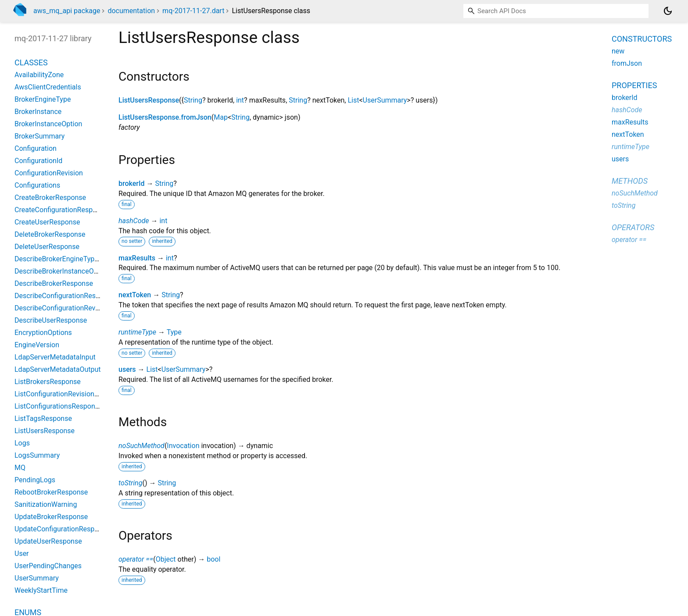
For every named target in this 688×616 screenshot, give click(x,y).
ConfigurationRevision (49, 173)
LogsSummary (37, 455)
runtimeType (137, 332)
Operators (633, 227)
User (22, 554)
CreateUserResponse (47, 222)
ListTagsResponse (43, 418)
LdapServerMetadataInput (55, 357)
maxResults (137, 258)
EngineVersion (37, 345)
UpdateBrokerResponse (51, 517)
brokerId (132, 183)
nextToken (135, 295)
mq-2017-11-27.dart (193, 11)
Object (166, 559)
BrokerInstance (38, 112)
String (193, 100)
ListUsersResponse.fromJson (165, 117)
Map (221, 117)
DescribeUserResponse (51, 320)
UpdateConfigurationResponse (62, 529)
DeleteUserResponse (47, 247)
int (240, 100)
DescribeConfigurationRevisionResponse (78, 308)
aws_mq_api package (67, 11)
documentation (131, 11)
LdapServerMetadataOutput (58, 369)
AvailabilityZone (39, 75)
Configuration (36, 148)
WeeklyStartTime (41, 590)
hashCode (134, 221)
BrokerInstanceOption (48, 124)
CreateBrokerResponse (50, 198)
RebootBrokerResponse (51, 492)
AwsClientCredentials (48, 87)
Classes (31, 62)
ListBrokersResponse (48, 382)
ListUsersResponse (149, 100)
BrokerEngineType (43, 99)
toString (130, 483)
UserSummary (385, 100)
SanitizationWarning (46, 504)
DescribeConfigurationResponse (65, 296)
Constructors (642, 39)
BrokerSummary (39, 136)
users (127, 369)
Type (174, 332)
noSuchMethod (142, 446)
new (618, 51)
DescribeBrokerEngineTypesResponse (73, 259)
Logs (22, 443)
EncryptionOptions (43, 333)
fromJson (627, 63)
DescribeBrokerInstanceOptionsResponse (79, 271)
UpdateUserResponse (48, 541)
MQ (20, 468)
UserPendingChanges (48, 566)
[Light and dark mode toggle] (668, 11)
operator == (136, 559)
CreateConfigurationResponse (61, 210)
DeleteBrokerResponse (50, 234)
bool (213, 559)
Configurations (37, 185)
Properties (634, 85)
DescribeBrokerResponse (54, 283)
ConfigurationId (38, 161)
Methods (630, 181)
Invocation (183, 446)
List (353, 100)
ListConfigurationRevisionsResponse (72, 394)
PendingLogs (35, 480)
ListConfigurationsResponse (59, 406)
